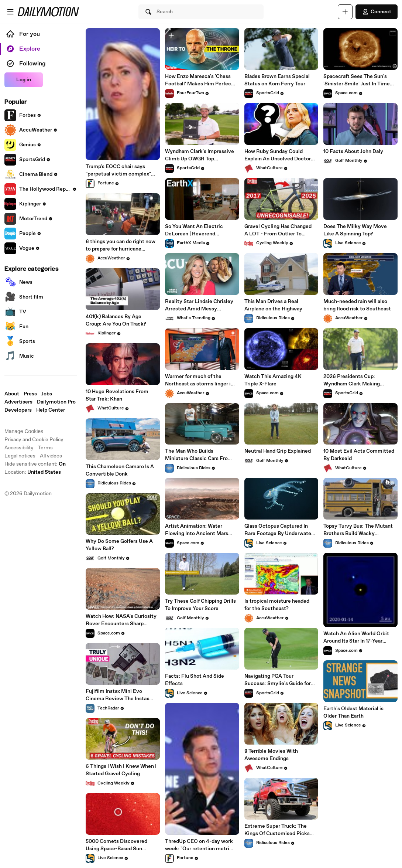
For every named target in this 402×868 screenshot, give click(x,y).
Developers (18, 410)
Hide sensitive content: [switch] (35, 464)
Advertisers (18, 402)
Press (30, 394)
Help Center (51, 410)
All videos (51, 456)
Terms (45, 448)
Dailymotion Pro (56, 402)
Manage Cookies (24, 431)
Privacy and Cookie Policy (34, 440)
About (12, 394)
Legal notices (20, 456)
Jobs (47, 394)
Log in (24, 80)
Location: (33, 472)
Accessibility (19, 448)
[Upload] (345, 12)
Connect (377, 12)
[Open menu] (10, 12)
